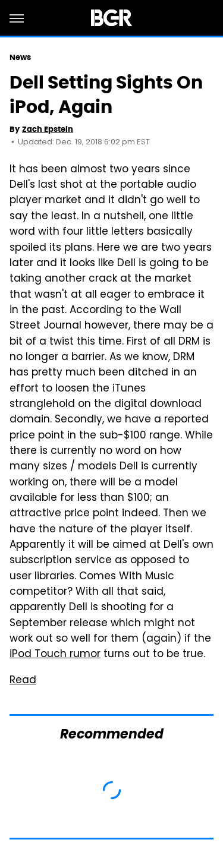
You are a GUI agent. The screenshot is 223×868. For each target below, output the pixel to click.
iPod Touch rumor (55, 655)
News (20, 57)
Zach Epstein (48, 129)
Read (23, 681)
